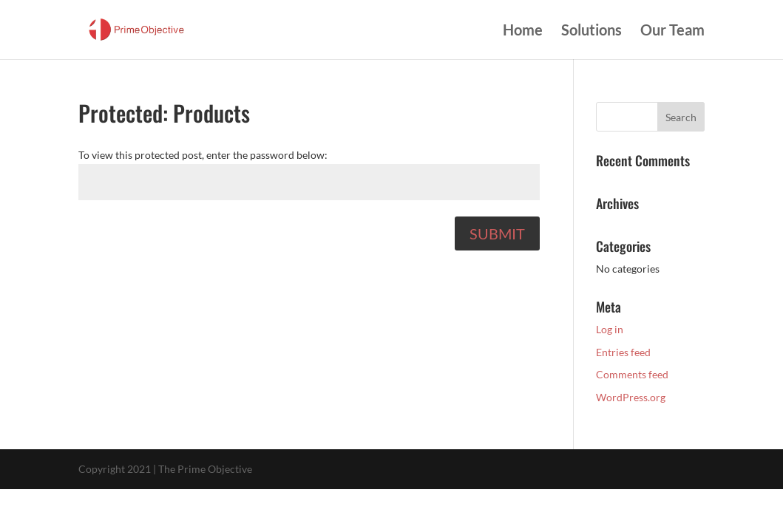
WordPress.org (631, 397)
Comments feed (632, 374)
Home (523, 31)
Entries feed (623, 352)
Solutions (592, 31)
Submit (497, 233)
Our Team (672, 31)
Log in (610, 329)
